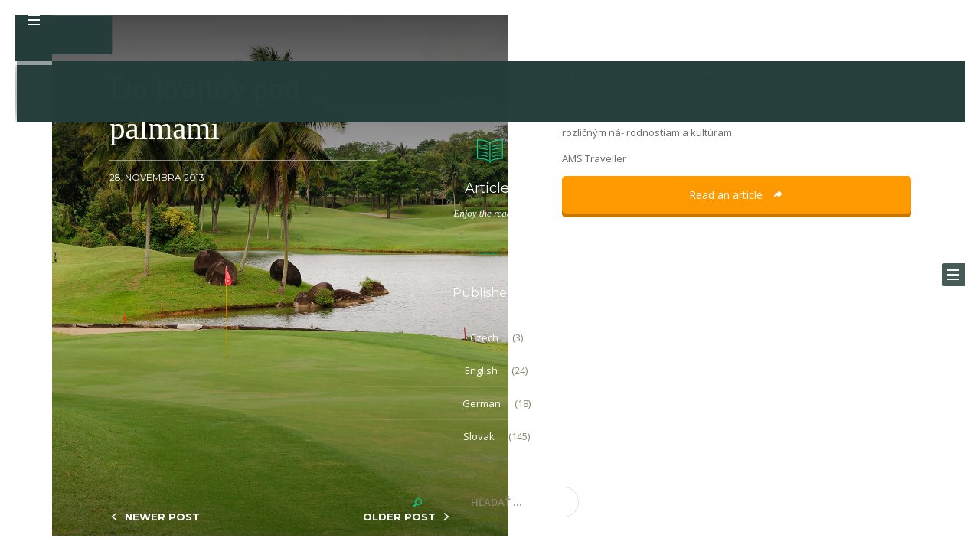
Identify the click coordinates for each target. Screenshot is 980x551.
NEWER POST (162, 517)
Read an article (737, 195)
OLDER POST (399, 517)
